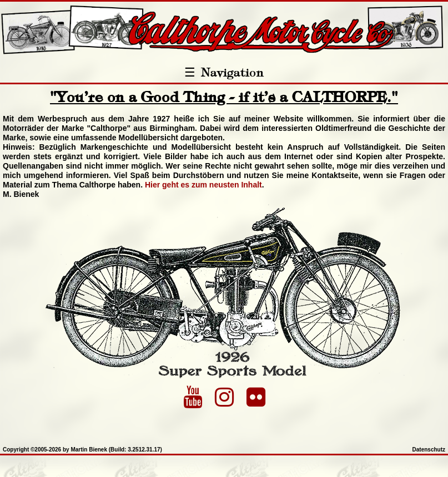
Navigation (224, 73)
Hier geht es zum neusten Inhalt (203, 185)
